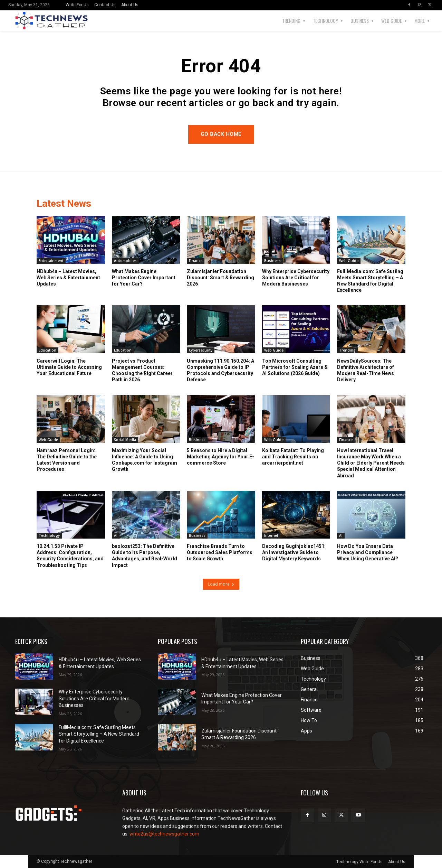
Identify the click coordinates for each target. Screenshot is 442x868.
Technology (49, 535)
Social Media (125, 440)
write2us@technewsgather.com (164, 834)
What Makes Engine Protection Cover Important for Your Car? (144, 278)
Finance (196, 261)
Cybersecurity (201, 350)
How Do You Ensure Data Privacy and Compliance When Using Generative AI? (368, 552)
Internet (271, 535)
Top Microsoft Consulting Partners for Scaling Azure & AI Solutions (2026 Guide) (295, 367)
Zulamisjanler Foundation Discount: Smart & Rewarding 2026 (220, 278)
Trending (347, 350)
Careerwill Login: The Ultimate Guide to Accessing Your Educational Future (69, 367)
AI (116, 535)
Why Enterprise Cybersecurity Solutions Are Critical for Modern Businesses (296, 278)
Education (47, 350)
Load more (221, 584)
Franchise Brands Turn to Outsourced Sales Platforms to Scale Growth (220, 552)
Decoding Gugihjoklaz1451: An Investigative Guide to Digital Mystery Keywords (294, 552)
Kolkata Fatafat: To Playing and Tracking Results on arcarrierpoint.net (293, 457)
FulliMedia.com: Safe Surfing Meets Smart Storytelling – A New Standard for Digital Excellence (99, 734)
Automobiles (125, 261)
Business (272, 261)
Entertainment (51, 261)
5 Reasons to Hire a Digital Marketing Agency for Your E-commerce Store (220, 457)
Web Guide (349, 261)
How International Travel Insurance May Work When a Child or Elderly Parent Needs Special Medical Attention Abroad (371, 463)
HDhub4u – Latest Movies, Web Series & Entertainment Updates (68, 278)
